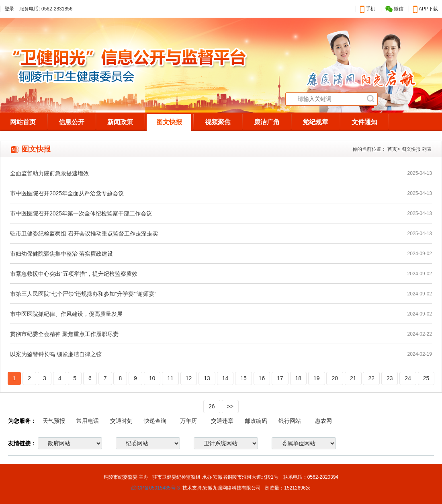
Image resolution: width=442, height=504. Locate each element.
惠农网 (323, 421)
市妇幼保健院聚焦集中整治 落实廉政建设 (61, 254)
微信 (394, 9)
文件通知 (364, 122)
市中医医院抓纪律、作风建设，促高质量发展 (66, 314)
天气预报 (54, 421)
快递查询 (155, 421)
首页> (394, 149)
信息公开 (72, 122)
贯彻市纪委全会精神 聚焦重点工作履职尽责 (64, 334)
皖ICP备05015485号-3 (156, 488)
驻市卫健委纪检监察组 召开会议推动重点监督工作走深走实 (84, 234)
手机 (368, 9)
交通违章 (222, 421)
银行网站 (290, 421)
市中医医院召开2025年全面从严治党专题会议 (67, 193)
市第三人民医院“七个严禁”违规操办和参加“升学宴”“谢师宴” (83, 294)
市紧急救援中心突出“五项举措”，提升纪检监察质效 (74, 274)
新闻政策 (120, 122)
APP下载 (426, 9)
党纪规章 (315, 122)
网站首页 (23, 122)
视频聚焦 (218, 122)
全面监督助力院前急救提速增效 (49, 173)
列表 (427, 149)
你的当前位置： (369, 149)
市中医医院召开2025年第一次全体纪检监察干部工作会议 (81, 213)
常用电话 (88, 421)
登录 (9, 9)
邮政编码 (256, 421)
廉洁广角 (267, 122)
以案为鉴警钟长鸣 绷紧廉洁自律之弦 (56, 354)
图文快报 (169, 122)
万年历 (188, 421)
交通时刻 (121, 421)
